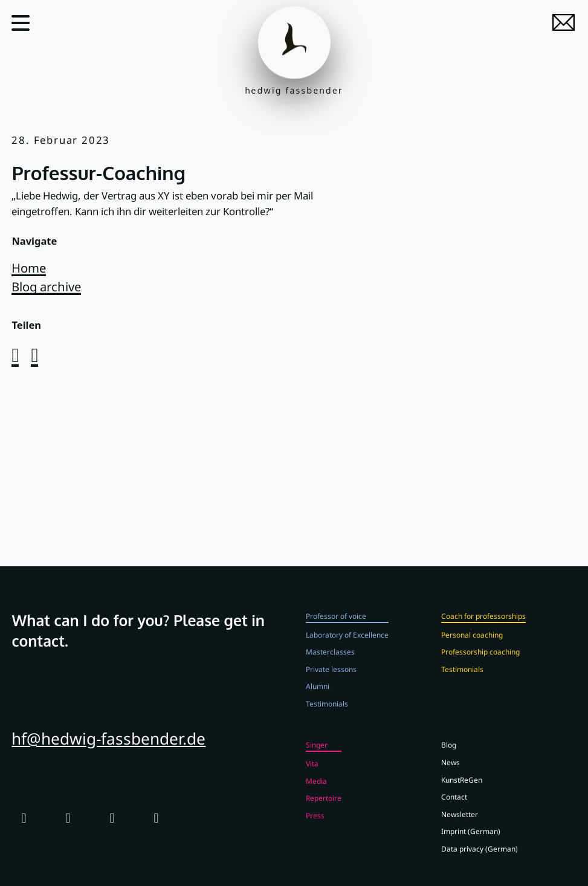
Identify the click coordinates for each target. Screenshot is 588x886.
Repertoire (324, 807)
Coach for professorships (483, 625)
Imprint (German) (471, 840)
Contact (454, 806)
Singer (317, 754)
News (451, 771)
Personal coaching (472, 643)
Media (316, 789)
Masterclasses (330, 661)
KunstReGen (462, 788)
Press (315, 824)
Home (29, 268)
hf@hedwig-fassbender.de (108, 747)
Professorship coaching (480, 661)
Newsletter (460, 823)
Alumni (318, 695)
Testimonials (327, 712)
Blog (449, 754)
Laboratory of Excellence (347, 643)
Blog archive (46, 286)
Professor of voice (336, 625)
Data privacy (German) (480, 857)
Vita (312, 772)
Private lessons (331, 677)
